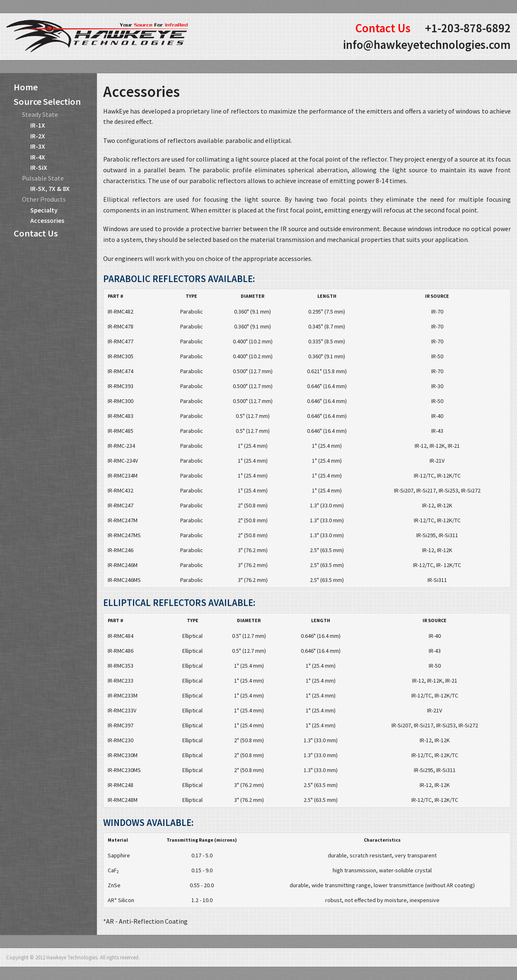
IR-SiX (39, 167)
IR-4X (38, 157)
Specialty (44, 210)
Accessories (47, 220)
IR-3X (38, 146)
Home (26, 87)
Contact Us (383, 28)
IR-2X (38, 136)
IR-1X (38, 125)
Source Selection (47, 101)
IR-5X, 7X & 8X (50, 188)
